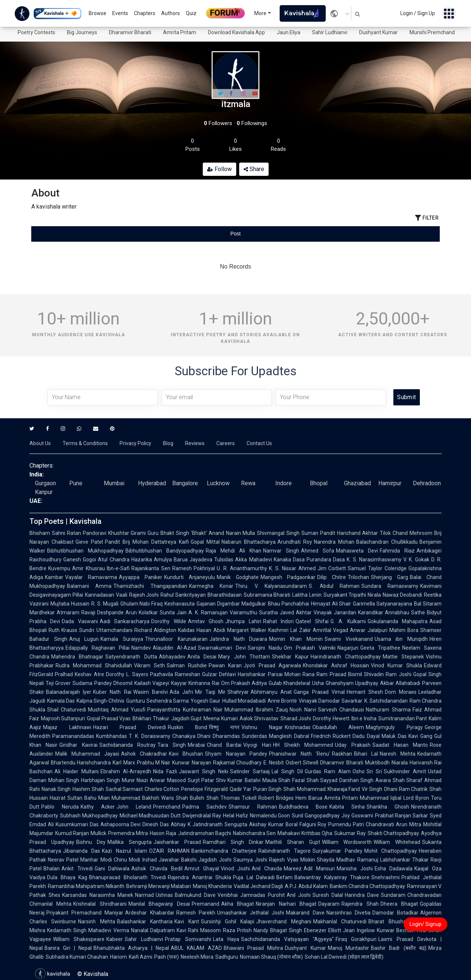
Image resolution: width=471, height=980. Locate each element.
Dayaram (329, 904)
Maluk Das (394, 736)
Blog (168, 443)
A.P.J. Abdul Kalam (306, 886)
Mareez (293, 869)
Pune (76, 483)
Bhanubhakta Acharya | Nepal (131, 948)
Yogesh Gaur (206, 701)
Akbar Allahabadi (400, 683)
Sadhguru (227, 957)
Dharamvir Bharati (130, 32)
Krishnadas (298, 727)
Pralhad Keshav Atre (79, 674)
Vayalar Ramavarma (91, 577)
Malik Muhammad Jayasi (87, 754)
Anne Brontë (282, 701)
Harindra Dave (362, 895)
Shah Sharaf (408, 780)
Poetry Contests (36, 32)
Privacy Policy (135, 443)
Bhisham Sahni (47, 533)
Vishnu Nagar (262, 727)
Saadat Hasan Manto (400, 745)
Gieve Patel (89, 542)
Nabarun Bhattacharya (249, 542)
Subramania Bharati (267, 595)
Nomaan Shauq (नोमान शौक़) (271, 957)
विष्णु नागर (224, 727)
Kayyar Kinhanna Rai (195, 683)
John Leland (134, 807)
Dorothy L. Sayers (127, 674)
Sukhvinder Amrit (405, 771)
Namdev (141, 648)
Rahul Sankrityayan (183, 595)
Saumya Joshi (250, 860)
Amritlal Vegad (330, 630)
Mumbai (114, 483)
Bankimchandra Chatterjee (224, 851)
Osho (359, 771)
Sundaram (393, 895)
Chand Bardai (224, 745)
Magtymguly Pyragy (394, 727)
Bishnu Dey (91, 842)
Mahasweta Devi (357, 551)
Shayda (326, 860)
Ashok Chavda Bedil (157, 869)
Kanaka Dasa (289, 560)
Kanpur (44, 492)
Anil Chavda (267, 869)
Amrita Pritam (180, 32)
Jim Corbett (332, 568)
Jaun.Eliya (288, 32)
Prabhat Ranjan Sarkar (401, 816)
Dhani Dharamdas (219, 736)
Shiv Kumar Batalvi (238, 780)
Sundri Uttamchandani (106, 630)
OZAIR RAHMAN (169, 851)
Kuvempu (59, 568)
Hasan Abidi (211, 630)
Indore (284, 483)
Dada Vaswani (80, 621)
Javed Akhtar (296, 612)
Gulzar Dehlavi (219, 674)
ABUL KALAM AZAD (196, 948)
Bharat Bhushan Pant (396, 922)
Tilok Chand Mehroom (406, 533)
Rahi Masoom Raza (212, 930)
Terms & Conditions (85, 443)
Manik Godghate (238, 577)
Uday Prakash (353, 745)
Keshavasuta (180, 604)
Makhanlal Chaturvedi (340, 922)
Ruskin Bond (187, 727)
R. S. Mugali (105, 604)
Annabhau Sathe (405, 612)
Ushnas (164, 895)
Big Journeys (82, 32)
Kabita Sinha (347, 807)
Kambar (54, 577)
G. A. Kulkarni (348, 621)
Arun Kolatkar (142, 612)
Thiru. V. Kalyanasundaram (271, 586)
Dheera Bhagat (399, 904)
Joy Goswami (357, 816)
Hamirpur (390, 483)
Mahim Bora (404, 630)
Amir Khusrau (88, 568)
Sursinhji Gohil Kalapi (228, 922)
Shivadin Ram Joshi (388, 674)
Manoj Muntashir (348, 948)
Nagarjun (348, 648)
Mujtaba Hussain (70, 604)
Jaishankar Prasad (177, 842)
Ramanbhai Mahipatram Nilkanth (86, 886)
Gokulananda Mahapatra (398, 621)
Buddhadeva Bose (303, 807)
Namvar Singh (281, 551)
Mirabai (196, 745)
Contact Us (259, 443)
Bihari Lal (366, 754)
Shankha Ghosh (388, 807)
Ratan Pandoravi (87, 533)
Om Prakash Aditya (244, 683)
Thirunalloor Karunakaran (176, 639)
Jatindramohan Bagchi (205, 833)
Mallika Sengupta (130, 842)
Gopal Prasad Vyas (109, 718)
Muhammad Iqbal (381, 798)
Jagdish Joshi (215, 860)
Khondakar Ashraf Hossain (336, 665)
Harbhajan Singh (100, 780)
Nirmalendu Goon (270, 816)
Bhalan (52, 869)
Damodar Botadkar (395, 913)
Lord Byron (416, 798)
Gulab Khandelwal (289, 683)
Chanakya (184, 736)
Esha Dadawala (394, 869)
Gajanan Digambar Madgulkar (231, 604)
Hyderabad (152, 483)
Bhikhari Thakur (151, 718)
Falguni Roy (313, 824)
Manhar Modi (96, 860)
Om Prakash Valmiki (310, 648)
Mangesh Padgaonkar (288, 577)
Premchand (167, 807)
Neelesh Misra (197, 957)
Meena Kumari (220, 718)
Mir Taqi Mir (210, 692)
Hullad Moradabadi (244, 701)
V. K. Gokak (416, 560)
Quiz (191, 13)
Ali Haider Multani (77, 771)
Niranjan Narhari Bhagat (286, 904)
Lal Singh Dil (287, 771)
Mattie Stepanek (403, 657)
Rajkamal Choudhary (237, 763)
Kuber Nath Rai (112, 692)
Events (120, 13)
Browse (98, 13)
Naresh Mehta (398, 754)
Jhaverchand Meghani (284, 922)
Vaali (122, 595)
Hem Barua (309, 798)
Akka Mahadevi (253, 560)
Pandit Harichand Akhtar (349, 533)
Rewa (248, 483)
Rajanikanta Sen (151, 568)
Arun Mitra (409, 824)
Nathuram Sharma (388, 710)
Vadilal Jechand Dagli (258, 886)
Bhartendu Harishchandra (81, 763)
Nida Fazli (165, 771)
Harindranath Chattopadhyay (346, 657)
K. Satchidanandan (386, 701)
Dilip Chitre (332, 577)
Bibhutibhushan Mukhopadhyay (85, 551)
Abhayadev (172, 657)
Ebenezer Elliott (323, 930)
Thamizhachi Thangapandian (150, 586)
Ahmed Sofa (318, 551)
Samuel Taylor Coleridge (377, 568)
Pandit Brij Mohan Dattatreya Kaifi (147, 542)
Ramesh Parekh (196, 913)
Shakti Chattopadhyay (393, 833)
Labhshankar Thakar (404, 860)
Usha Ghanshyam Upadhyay (345, 683)
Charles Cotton (162, 789)
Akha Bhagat (238, 904)
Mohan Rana (300, 674)
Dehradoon (427, 483)
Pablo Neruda (60, 807)
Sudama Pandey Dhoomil (102, 683)
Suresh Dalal (328, 895)
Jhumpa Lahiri (243, 621)
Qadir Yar (240, 789)
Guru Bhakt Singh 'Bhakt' (177, 533)
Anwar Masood (168, 780)
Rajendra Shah (360, 904)
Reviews (195, 443)
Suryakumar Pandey (337, 851)
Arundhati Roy (295, 542)
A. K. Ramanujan (208, 612)
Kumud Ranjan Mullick (81, 833)
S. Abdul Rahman (334, 586)
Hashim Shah (88, 789)
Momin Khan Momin (296, 639)
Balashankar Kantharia (145, 922)
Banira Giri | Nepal (68, 948)
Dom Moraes (401, 692)
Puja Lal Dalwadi (254, 877)
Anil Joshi (299, 895)
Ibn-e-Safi (118, 568)
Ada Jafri (181, 692)
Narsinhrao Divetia (348, 913)
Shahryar (238, 692)
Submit (406, 397)
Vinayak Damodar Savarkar (330, 701)
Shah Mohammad (304, 789)
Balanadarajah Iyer (69, 692)
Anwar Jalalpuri (369, 630)
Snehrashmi (385, 877)
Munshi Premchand (432, 32)
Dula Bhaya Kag (67, 877)
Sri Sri (374, 771)
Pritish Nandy (253, 930)
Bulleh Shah (204, 798)
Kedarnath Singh (67, 930)
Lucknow (218, 483)
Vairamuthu (243, 612)
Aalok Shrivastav (259, 718)
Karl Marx (124, 763)
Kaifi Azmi (141, 957)
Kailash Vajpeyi (152, 683)
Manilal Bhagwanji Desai (159, 904)
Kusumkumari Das (77, 824)
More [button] (260, 13)
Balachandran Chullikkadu (387, 542)
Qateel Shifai (312, 621)
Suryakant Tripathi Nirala (352, 595)
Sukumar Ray (350, 833)
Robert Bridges (276, 798)
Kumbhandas (111, 736)
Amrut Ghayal (202, 869)
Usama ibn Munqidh (401, 639)
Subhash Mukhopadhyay (89, 816)
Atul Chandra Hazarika (125, 560)
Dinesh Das (156, 824)
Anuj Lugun (84, 639)
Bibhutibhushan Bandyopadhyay (165, 551)
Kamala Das (61, 701)
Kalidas (186, 630)
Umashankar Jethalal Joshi (251, 913)
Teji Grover (58, 683)
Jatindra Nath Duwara (238, 639)
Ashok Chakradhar (144, 754)
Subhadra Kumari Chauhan (77, 957)
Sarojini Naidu (265, 648)
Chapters (145, 13)
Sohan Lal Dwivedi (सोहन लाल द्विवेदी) (344, 957)
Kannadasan (100, 595)
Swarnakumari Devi (222, 648)
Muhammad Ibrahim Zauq (256, 710)
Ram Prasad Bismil (339, 674)
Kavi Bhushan (186, 754)
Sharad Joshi (296, 718)
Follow (219, 169)
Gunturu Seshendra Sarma (157, 701)
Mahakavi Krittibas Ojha (305, 833)
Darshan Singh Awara (365, 780)
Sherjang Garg (389, 577)
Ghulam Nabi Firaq (142, 604)
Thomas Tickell (238, 798)
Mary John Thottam (244, 657)
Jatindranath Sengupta (220, 824)
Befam (284, 877)
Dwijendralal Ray (202, 816)
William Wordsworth (347, 842)
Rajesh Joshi (144, 595)
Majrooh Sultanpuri (63, 718)
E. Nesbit (274, 763)
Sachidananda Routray (128, 745)
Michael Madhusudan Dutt (150, 816)
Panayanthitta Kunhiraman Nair (185, 710)
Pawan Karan (225, 665)
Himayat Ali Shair (331, 604)
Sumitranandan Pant (403, 718)
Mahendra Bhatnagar (77, 657)
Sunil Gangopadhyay (316, 816)
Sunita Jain (173, 612)
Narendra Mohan (334, 542)
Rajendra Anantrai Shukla (199, 877)
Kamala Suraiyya (122, 639)
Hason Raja (163, 833)
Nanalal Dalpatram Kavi (159, 930)
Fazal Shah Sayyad (315, 780)
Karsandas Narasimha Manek (98, 895)
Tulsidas (224, 560)
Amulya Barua (171, 560)
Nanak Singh (56, 789)
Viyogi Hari (257, 745)
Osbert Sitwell (302, 763)
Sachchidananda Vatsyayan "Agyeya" (287, 939)
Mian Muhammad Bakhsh (129, 798)
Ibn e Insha (364, 718)
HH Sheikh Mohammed (303, 745)
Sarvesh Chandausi (341, 710)
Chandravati (380, 824)
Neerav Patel (63, 860)
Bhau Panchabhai (288, 604)
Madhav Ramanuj (357, 860)
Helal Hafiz (235, 816)
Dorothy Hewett (331, 718)
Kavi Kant (187, 922)
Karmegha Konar (211, 586)
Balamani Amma (89, 586)
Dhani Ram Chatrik (406, 789)
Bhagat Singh (286, 930)
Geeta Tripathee (380, 648)
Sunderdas (254, 736)
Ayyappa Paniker (141, 577)
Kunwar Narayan (192, 763)
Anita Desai (202, 657)
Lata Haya (226, 939)
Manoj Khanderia (212, 886)
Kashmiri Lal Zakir (290, 630)
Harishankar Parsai (260, 674)
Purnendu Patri (346, 824)
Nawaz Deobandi (403, 595)
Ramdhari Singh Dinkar (233, 842)
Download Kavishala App (236, 32)
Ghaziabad (357, 483)
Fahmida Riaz (397, 551)
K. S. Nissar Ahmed (292, 568)
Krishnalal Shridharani (100, 904)
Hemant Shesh (365, 692)
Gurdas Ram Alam (328, 771)
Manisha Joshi (355, 869)
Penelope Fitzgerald (204, 789)
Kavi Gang (420, 736)
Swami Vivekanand (349, 639)
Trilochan (358, 577)
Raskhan (342, 754)
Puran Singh (267, 789)
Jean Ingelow (359, 930)
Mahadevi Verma (109, 930)
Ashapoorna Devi (121, 824)
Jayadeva (201, 560)
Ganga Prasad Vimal (319, 692)
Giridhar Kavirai (78, 745)
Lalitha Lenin (307, 595)
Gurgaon (45, 483)
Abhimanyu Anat (271, 692)
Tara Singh (172, 745)
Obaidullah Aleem (338, 727)
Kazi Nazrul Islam (125, 851)
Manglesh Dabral (289, 736)
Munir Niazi (135, 780)
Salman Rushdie (187, 665)
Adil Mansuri (319, 869)
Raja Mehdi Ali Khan (233, 551)
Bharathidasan (225, 595)
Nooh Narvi (303, 710)
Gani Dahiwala (112, 869)
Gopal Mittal (205, 542)
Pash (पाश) (167, 957)
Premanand (206, 904)
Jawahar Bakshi (178, 860)
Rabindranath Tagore (284, 851)
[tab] (99, 234)
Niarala (400, 763)
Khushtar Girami (127, 533)
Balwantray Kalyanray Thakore (332, 877)
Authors (171, 13)
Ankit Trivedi (77, 869)
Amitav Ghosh (206, 621)
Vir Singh (372, 789)
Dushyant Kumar (378, 32)
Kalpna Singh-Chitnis (100, 701)
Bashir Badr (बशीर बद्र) (399, 948)
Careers (226, 443)
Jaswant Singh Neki (203, 771)
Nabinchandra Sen (254, 833)
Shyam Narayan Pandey (236, 754)
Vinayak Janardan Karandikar (348, 612)
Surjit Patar (201, 780)
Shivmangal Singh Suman (288, 533)
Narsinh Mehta (96, 922)
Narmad (144, 895)
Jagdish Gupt (186, 718)
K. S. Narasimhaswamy (374, 560)
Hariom (118, 957)
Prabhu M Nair (154, 763)
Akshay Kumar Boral (273, 824)
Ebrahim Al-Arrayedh (126, 771)
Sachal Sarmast (124, 789)
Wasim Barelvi (150, 692)
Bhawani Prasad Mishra (254, 948)
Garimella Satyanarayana (383, 604)
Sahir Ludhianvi (330, 32)
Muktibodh (377, 763)
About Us (40, 443)
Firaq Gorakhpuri (356, 939)
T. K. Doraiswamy (150, 736)
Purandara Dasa (326, 560)
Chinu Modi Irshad (135, 860)
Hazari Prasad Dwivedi (130, 727)
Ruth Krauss (63, 630)
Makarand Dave (305, 913)
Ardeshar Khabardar (150, 913)
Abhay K (181, 824)
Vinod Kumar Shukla (396, 665)
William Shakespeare (79, 939)
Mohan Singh (64, 780)
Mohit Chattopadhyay (391, 851)
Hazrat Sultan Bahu (73, 798)
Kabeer (115, 939)
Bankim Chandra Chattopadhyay (367, 886)
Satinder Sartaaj (250, 771)
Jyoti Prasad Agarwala (272, 665)
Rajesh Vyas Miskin (292, 860)
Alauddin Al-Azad (174, 648)
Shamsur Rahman (253, 807)
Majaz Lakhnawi (67, 727)
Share (254, 169)
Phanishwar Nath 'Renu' (300, 754)
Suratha (268, 612)
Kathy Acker (98, 807)
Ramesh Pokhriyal (194, 568)
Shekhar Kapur (290, 657)
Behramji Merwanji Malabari (159, 886)
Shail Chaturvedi (67, 710)
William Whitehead (397, 842)
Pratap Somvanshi (188, 939)
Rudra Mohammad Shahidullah (94, 665)
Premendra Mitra (128, 833)
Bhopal (319, 483)
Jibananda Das (82, 851)
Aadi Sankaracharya (125, 621)
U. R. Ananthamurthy (242, 568)
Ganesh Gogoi (80, 560)
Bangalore (185, 483)
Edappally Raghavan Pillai (98, 648)
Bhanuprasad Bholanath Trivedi (128, 877)
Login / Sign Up (418, 13)
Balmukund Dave (195, 895)
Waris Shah (175, 798)
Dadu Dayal (366, 736)
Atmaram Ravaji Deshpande (90, 612)
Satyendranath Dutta (131, 657)
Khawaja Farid (344, 789)
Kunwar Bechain (396, 930)
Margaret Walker (247, 630)
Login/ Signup (426, 924)
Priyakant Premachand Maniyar (85, 913)
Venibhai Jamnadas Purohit (251, 895)
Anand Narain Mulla (232, 533)
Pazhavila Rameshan (175, 674)
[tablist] (235, 234)
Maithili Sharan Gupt (293, 842)
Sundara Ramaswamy (390, 586)
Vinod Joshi (235, 869)
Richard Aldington (155, 630)
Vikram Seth (149, 665)
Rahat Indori (278, 621)
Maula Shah (276, 780)
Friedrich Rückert (331, 736)
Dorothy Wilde (169, 621)
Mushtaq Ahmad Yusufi (117, 710)
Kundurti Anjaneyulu (190, 577)
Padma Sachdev (204, 807)
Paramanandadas (73, 736)
